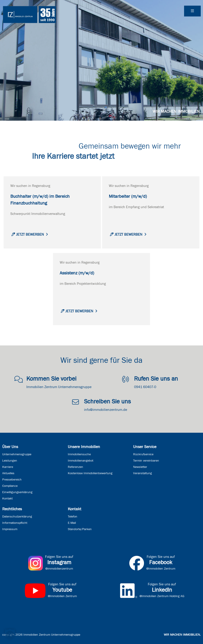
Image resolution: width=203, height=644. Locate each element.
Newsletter (140, 467)
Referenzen (75, 467)
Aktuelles (8, 473)
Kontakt (7, 499)
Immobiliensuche (79, 454)
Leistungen (10, 461)
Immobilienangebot (81, 461)
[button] (10, 634)
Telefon (73, 517)
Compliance (10, 486)
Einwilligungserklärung (17, 492)
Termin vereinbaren (146, 461)
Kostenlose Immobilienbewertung (90, 473)
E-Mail (72, 523)
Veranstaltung (143, 473)
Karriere (8, 467)
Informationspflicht (15, 523)
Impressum (10, 529)
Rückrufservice (143, 454)
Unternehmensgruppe (17, 454)
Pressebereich (12, 480)
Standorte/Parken (80, 529)
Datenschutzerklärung (17, 517)
